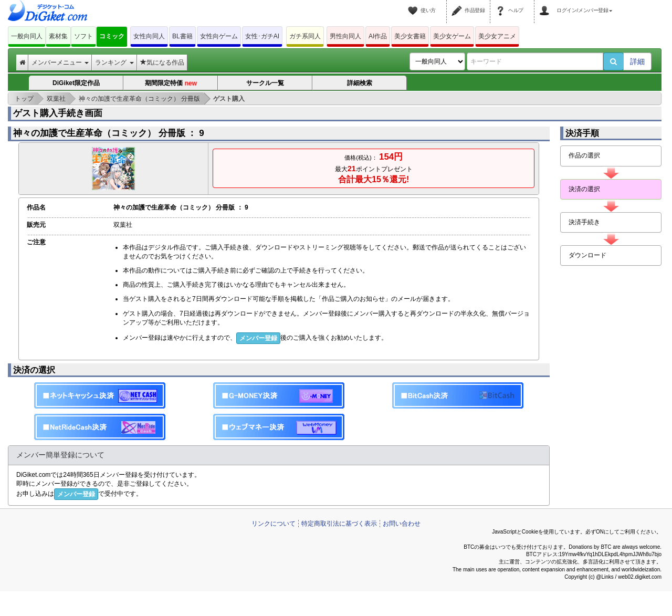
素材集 (58, 36)
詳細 (637, 61)
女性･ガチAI (262, 36)
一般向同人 (27, 36)
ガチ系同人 (305, 36)
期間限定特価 (171, 83)
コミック (112, 36)
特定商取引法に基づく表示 (339, 524)
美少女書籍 (410, 36)
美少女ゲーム (452, 36)
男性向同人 (345, 36)
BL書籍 (182, 36)
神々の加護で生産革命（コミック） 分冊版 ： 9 (109, 133)
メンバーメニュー (60, 62)
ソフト (83, 36)
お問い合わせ (402, 524)
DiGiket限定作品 (76, 83)
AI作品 (378, 36)
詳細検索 (360, 83)
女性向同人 (149, 36)
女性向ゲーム (219, 36)
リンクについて (274, 524)
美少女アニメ (497, 36)
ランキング (114, 62)
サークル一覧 (265, 83)
